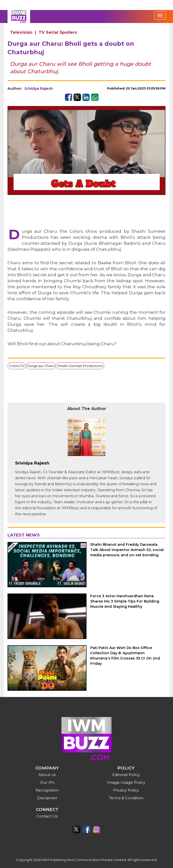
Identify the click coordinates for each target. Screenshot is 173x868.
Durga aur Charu (41, 366)
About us (47, 775)
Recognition (47, 790)
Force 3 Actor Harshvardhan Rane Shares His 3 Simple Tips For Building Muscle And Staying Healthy (125, 601)
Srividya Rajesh (39, 88)
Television (21, 32)
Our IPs (47, 782)
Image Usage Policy (126, 782)
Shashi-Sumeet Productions (80, 366)
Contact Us (47, 816)
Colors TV (17, 366)
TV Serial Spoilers (58, 32)
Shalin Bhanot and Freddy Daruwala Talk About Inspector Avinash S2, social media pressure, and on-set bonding (127, 550)
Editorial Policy (126, 775)
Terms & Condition (126, 798)
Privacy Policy (126, 790)
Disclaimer (47, 798)
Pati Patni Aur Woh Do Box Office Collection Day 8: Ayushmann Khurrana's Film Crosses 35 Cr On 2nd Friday (125, 656)
